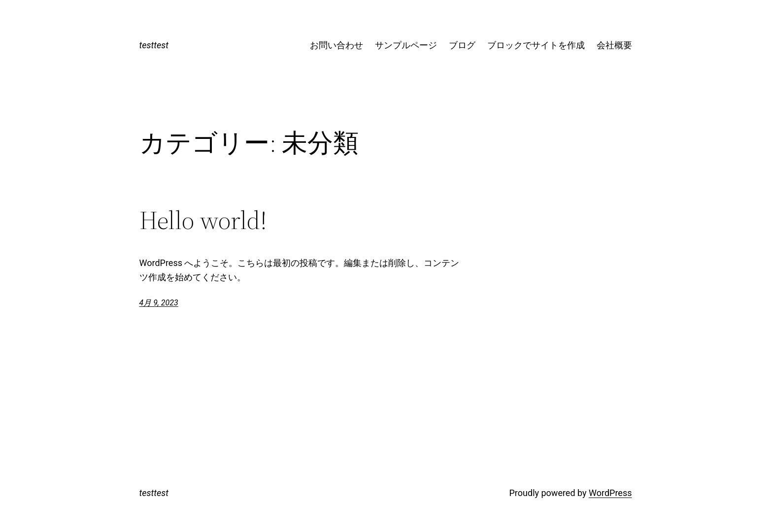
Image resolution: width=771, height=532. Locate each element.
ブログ (462, 45)
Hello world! (203, 220)
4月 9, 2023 (159, 303)
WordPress (610, 493)
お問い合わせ (336, 45)
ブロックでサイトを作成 (536, 45)
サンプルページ (406, 45)
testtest (154, 45)
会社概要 (614, 45)
